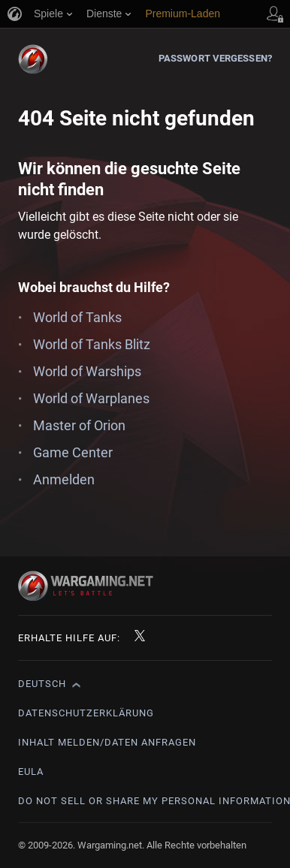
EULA (31, 772)
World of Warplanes (91, 398)
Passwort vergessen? (215, 58)
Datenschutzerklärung (86, 713)
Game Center (73, 452)
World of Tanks (77, 317)
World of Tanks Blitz (92, 344)
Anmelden (64, 479)
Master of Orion (79, 425)
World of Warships (87, 371)
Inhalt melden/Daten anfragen (107, 742)
